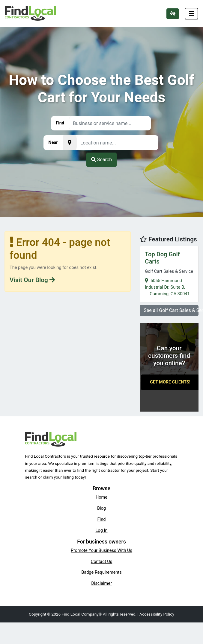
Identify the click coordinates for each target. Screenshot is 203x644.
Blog (101, 508)
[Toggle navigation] (192, 14)
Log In (102, 530)
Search (101, 160)
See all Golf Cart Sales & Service (171, 310)
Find (102, 519)
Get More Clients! (170, 382)
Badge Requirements (101, 572)
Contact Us (102, 561)
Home (101, 497)
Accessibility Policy (157, 614)
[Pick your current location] (70, 143)
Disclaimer (101, 583)
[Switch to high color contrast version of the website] (173, 14)
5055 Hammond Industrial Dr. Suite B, (169, 273)
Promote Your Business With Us (101, 550)
